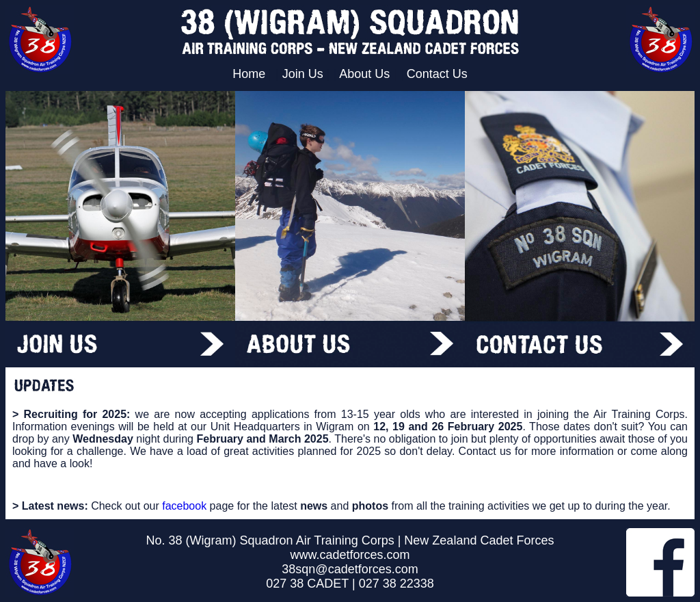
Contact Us (437, 74)
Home (249, 74)
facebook (184, 506)
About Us (364, 74)
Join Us (303, 74)
